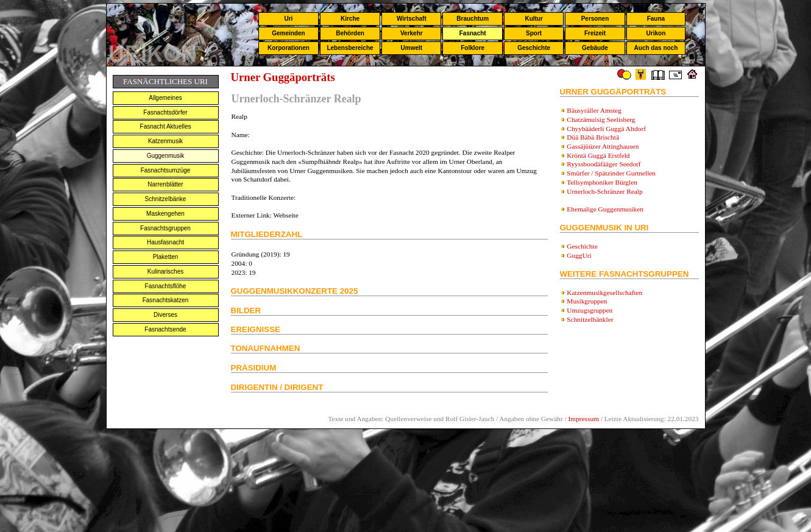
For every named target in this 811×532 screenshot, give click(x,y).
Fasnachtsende (165, 329)
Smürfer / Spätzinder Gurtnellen (611, 173)
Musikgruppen (587, 301)
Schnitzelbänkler (590, 319)
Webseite (286, 215)
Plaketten (166, 257)
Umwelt (412, 48)
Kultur (533, 19)
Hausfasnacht (165, 242)
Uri (288, 19)
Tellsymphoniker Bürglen (602, 182)
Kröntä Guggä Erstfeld (598, 155)
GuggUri (579, 255)
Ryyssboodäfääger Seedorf (604, 164)
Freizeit (595, 33)
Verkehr (412, 33)
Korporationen (289, 48)
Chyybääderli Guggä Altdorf (606, 129)
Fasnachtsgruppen (165, 228)
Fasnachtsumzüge (166, 170)
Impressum (584, 419)
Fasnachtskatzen (166, 300)
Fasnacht (473, 33)
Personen (595, 19)
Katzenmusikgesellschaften (604, 293)
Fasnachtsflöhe (166, 286)
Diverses (165, 315)
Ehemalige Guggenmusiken (605, 209)
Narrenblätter (165, 184)
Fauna (656, 19)
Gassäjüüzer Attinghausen (603, 146)
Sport (534, 33)
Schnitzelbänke (166, 199)
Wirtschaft (412, 19)
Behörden (350, 33)
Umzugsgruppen (590, 310)
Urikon (656, 33)
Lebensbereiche (350, 48)
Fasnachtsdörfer (165, 112)
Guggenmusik (166, 156)
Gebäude (595, 48)
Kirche (350, 19)
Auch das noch (656, 48)
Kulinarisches (165, 271)
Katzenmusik (165, 141)
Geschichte (534, 48)
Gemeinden (288, 33)
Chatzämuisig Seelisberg (601, 119)
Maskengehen (165, 214)
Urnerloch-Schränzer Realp (604, 191)
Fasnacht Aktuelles (166, 126)
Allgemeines (165, 98)
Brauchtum (473, 19)
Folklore (473, 48)
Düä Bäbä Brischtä (593, 137)
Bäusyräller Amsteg (594, 110)
